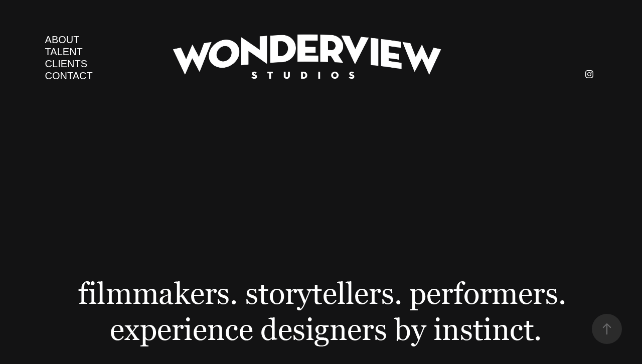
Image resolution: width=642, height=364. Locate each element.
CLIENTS (66, 64)
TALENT (64, 52)
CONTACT (69, 76)
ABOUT (62, 40)
